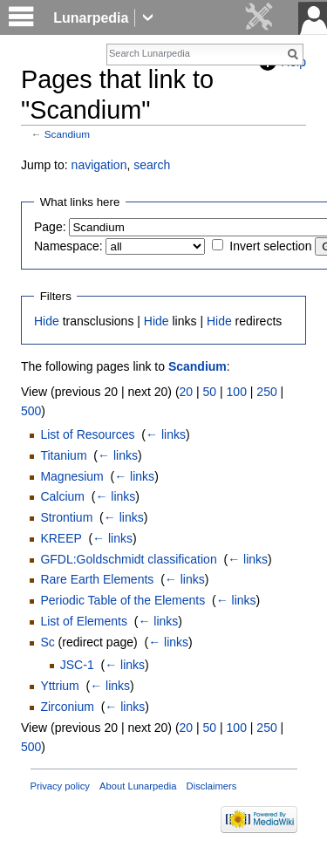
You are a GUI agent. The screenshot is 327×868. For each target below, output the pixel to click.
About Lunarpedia (138, 786)
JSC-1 (77, 665)
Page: (50, 227)
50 (210, 392)
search (152, 165)
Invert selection (270, 246)
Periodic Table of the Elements (123, 600)
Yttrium (59, 686)
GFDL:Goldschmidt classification (128, 559)
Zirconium (67, 707)
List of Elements (84, 621)
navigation (99, 165)
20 (187, 392)
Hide (47, 321)
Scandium (67, 134)
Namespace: (68, 246)
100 (237, 392)
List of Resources (87, 434)
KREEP (61, 538)
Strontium (66, 517)
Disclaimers (212, 786)
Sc (47, 642)
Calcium (62, 496)
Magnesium (72, 476)
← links (166, 434)
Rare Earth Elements (97, 579)
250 (266, 392)
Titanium (63, 455)
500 (31, 411)
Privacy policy (60, 786)
